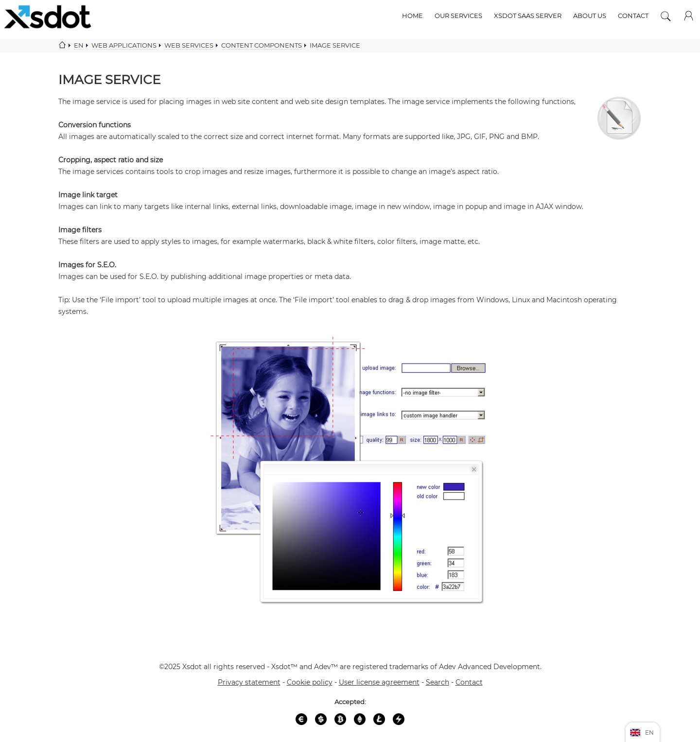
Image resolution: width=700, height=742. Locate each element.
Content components (262, 45)
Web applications (124, 45)
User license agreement (379, 682)
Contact (633, 16)
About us (590, 16)
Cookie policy (310, 682)
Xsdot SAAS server (528, 16)
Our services (458, 16)
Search (437, 682)
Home (412, 16)
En (79, 45)
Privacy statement (249, 682)
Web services (189, 45)
